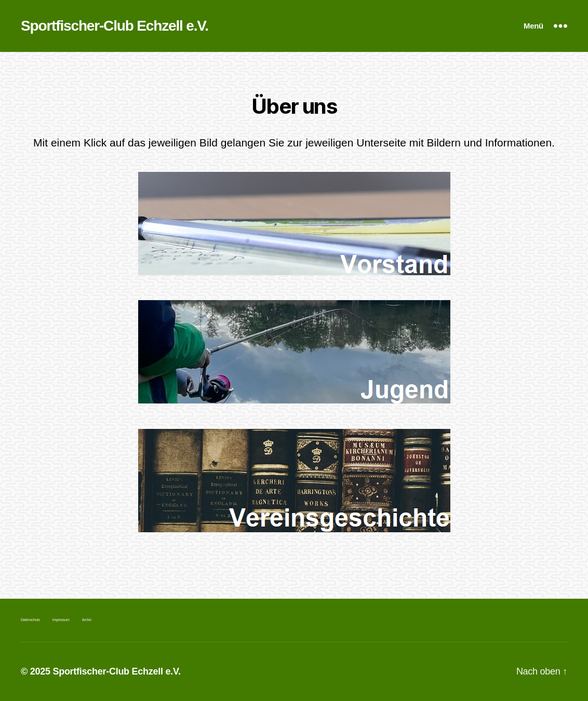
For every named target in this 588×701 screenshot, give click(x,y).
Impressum (61, 620)
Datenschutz (30, 620)
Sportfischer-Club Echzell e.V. (115, 26)
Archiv (87, 620)
